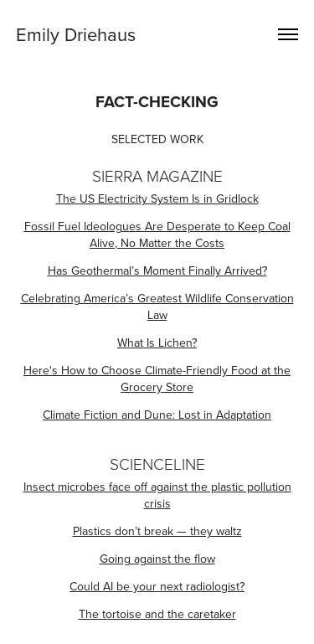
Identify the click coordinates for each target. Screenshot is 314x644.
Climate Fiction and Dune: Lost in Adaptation (157, 415)
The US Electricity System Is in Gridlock (157, 198)
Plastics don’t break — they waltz (157, 531)
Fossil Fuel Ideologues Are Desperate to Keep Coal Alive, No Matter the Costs (157, 234)
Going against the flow (157, 559)
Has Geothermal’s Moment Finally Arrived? (157, 270)
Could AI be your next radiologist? (157, 586)
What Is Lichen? (157, 343)
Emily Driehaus (76, 34)
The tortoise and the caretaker (157, 614)
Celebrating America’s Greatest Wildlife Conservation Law (157, 307)
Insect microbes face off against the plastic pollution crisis (157, 495)
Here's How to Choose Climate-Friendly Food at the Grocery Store (157, 379)
